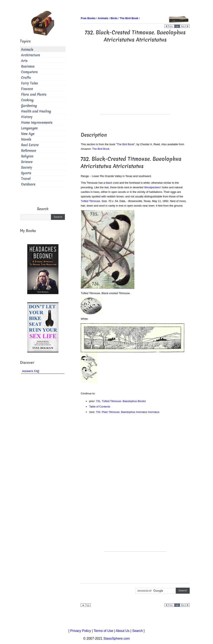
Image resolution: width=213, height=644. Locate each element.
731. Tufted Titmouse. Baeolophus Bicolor (121, 401)
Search (137, 631)
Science (27, 162)
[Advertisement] (135, 85)
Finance (27, 89)
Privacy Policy (81, 631)
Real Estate (30, 145)
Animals (27, 50)
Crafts (26, 78)
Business (28, 66)
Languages (29, 128)
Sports (26, 173)
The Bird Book (125, 144)
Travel (26, 179)
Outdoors (28, 184)
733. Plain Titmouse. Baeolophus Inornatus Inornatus (128, 412)
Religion (27, 156)
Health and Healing (36, 111)
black (109, 183)
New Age (28, 134)
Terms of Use (103, 631)
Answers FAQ (31, 371)
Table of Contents (100, 407)
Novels (26, 139)
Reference (28, 151)
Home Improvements (37, 123)
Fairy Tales (29, 83)
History (27, 117)
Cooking (27, 100)
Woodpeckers (152, 187)
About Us (123, 631)
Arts (24, 61)
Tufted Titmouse (90, 201)
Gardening (29, 106)
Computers (29, 72)
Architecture (30, 55)
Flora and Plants (34, 95)
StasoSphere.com (117, 638)
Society (27, 168)
